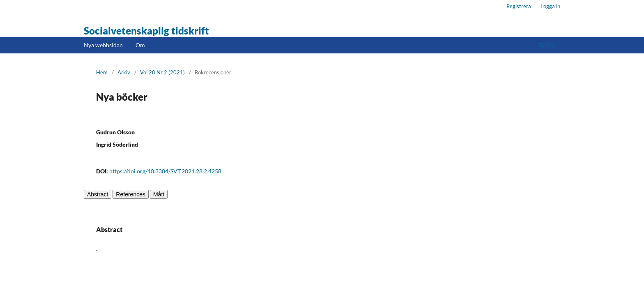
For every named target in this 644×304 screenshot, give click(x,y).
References (131, 194)
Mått (159, 194)
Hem (102, 72)
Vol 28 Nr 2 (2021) (162, 72)
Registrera (519, 6)
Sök (547, 45)
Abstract (98, 194)
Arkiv (124, 72)
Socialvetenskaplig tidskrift (146, 31)
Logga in (550, 6)
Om (140, 45)
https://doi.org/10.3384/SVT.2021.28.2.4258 (165, 171)
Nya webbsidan (103, 45)
